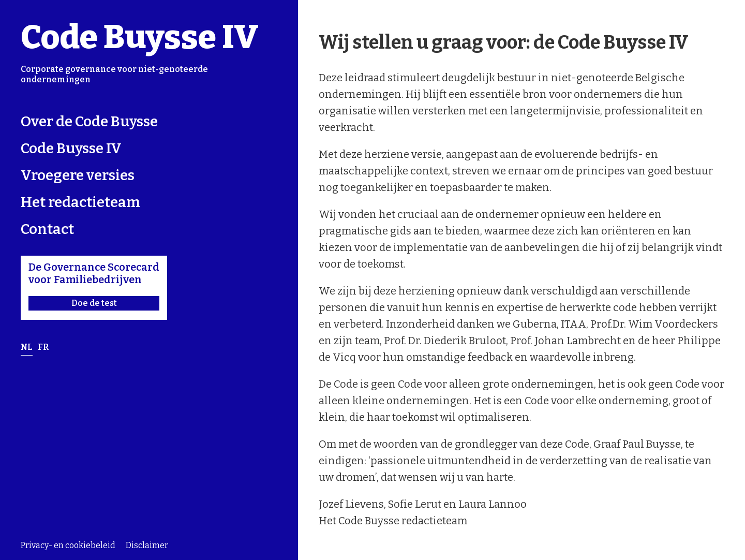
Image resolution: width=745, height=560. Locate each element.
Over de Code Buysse (89, 121)
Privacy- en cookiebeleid (68, 546)
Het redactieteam (80, 202)
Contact (47, 229)
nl (27, 347)
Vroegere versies (78, 175)
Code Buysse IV (140, 37)
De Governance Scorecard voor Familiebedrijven (94, 286)
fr (43, 347)
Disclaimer (147, 546)
